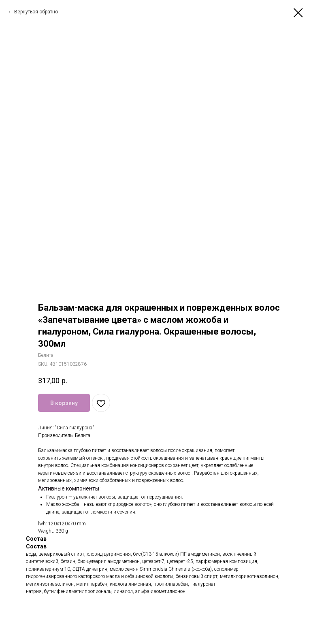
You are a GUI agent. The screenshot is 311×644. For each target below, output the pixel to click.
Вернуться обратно (36, 12)
